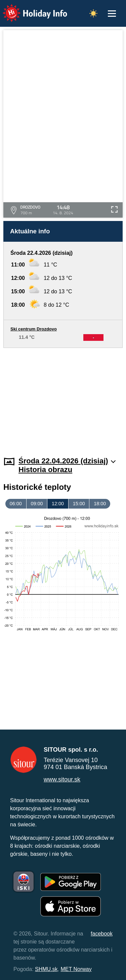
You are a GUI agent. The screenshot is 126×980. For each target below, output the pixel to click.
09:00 (37, 504)
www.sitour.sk (62, 779)
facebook (102, 934)
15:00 (79, 504)
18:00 (100, 504)
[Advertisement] (63, 398)
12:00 (58, 504)
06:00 (16, 504)
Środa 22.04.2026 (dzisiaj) (67, 461)
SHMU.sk (46, 969)
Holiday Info (29, 9)
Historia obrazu (45, 470)
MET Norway (76, 969)
